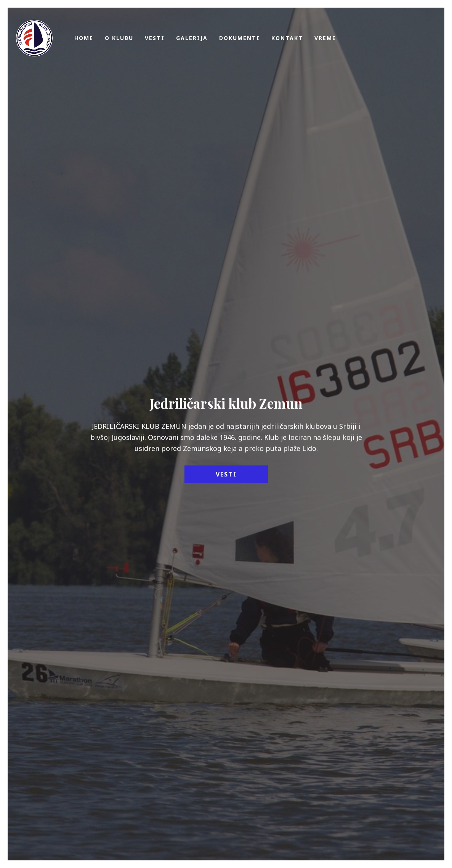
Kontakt (287, 38)
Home (84, 38)
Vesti (155, 38)
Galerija (192, 38)
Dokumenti (240, 38)
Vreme (325, 38)
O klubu (119, 38)
